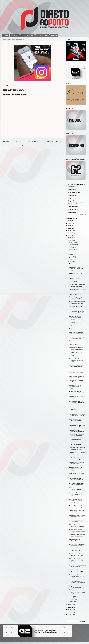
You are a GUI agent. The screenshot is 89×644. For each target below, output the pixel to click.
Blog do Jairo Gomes (74, 192)
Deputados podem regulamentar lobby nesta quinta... (77, 576)
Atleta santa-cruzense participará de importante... (77, 489)
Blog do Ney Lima (73, 204)
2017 (70, 605)
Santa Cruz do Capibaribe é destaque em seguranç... (77, 333)
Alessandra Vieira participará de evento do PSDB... (77, 338)
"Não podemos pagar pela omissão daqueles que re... (77, 530)
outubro (72, 247)
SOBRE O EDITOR (27, 36)
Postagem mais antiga (53, 141)
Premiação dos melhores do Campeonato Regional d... (77, 415)
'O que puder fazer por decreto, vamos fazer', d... (77, 392)
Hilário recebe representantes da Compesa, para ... (77, 381)
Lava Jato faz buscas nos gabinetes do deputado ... (77, 366)
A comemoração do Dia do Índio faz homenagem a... (77, 435)
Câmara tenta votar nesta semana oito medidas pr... (77, 402)
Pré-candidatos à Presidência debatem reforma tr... (77, 285)
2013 (70, 614)
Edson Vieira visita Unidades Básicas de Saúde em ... (77, 516)
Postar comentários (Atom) (15, 145)
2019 (70, 238)
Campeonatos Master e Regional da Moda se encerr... (76, 501)
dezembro (72, 242)
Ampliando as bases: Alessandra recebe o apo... (77, 540)
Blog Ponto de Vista (74, 198)
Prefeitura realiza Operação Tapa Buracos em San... (77, 555)
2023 (70, 228)
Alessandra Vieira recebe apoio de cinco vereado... (77, 373)
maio (71, 259)
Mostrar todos (83, 214)
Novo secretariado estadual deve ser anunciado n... (77, 444)
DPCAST (54, 36)
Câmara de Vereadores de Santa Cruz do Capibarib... (77, 526)
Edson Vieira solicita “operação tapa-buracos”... (77, 431)
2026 (70, 221)
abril (71, 262)
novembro (72, 245)
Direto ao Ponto (73, 370)
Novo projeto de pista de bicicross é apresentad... (77, 410)
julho (71, 254)
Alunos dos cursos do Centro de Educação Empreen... (77, 535)
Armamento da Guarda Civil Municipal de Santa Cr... (77, 377)
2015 (70, 610)
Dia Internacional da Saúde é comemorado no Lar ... (77, 453)
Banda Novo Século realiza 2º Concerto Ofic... (77, 511)
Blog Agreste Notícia (74, 187)
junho (71, 257)
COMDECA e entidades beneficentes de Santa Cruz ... (76, 387)
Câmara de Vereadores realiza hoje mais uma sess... (76, 560)
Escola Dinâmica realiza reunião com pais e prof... (77, 506)
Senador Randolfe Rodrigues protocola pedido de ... (77, 439)
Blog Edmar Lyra (73, 207)
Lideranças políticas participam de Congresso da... (77, 324)
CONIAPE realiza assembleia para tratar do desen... (77, 593)
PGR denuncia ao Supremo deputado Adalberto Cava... (77, 474)
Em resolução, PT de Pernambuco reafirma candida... (76, 421)
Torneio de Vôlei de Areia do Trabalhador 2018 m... (77, 302)
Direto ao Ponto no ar (75, 294)
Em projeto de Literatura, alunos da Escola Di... (76, 587)
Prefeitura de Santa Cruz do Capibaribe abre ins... (77, 397)
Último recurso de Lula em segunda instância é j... (76, 463)
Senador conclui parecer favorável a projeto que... (77, 348)
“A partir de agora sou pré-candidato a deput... (76, 298)
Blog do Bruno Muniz (74, 201)
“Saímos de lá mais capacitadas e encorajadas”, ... (75, 280)
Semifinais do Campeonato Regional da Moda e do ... (77, 571)
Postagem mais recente (12, 141)
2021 (70, 233)
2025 (70, 223)
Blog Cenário (72, 195)
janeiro (71, 602)
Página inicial (33, 141)
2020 (70, 235)
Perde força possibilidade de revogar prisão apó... (77, 448)
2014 (70, 612)
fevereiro (72, 599)
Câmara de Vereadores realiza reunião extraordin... (77, 307)
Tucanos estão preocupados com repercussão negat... (77, 545)
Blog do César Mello (74, 209)
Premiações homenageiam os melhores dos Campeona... (77, 290)
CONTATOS (15, 36)
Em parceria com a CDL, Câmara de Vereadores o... (77, 274)
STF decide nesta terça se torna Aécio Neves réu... (76, 484)
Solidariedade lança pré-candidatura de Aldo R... (76, 479)
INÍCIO (6, 36)
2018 (70, 240)
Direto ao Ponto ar (74, 264)
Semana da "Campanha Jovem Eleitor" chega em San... (77, 494)
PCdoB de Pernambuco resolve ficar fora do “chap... (76, 354)
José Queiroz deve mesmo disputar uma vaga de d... (77, 458)
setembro (72, 250)
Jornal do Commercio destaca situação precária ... (77, 566)
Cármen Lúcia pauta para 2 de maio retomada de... (77, 521)
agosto (71, 252)
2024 (70, 226)
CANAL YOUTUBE (42, 36)
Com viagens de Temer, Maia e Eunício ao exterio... (77, 550)
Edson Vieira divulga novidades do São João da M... (77, 269)
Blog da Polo (72, 190)
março (71, 597)
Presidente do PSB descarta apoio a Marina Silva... (77, 426)
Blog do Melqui (72, 212)
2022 (70, 231)
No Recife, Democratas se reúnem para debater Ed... (77, 312)
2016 (70, 607)
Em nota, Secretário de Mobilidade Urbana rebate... (76, 469)
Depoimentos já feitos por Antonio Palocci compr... (75, 318)
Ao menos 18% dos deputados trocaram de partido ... (76, 360)
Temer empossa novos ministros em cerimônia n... (77, 582)
